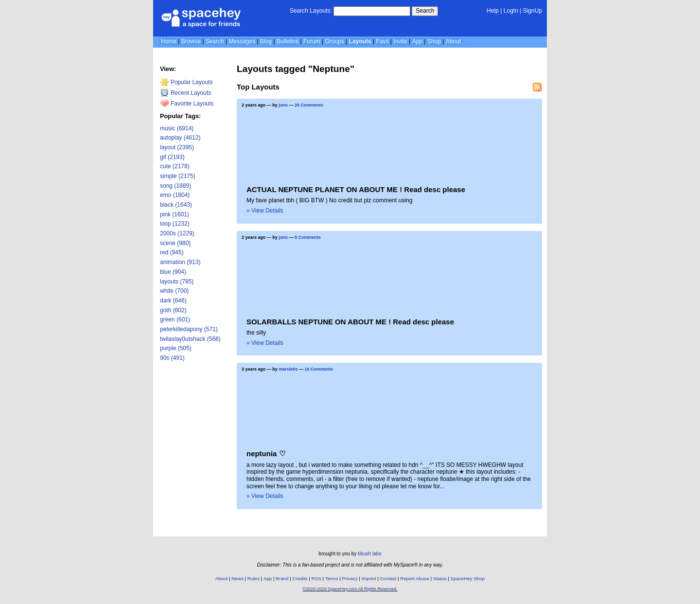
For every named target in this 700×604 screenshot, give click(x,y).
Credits (300, 578)
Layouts (360, 41)
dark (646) (173, 301)
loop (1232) (175, 224)
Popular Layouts (186, 82)
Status (440, 578)
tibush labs (369, 554)
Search (425, 11)
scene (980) (175, 243)
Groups (334, 41)
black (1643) (176, 205)
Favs (382, 41)
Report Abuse (414, 578)
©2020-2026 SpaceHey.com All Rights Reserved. (350, 589)
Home (169, 41)
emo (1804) (175, 195)
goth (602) (173, 310)
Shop (434, 41)
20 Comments (309, 105)
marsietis (288, 369)
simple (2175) (178, 176)
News (237, 578)
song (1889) (175, 186)
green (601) (175, 320)
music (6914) (177, 128)
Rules (254, 578)
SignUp (533, 11)
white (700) (174, 291)
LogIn (511, 11)
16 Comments (319, 369)
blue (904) (173, 272)
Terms (332, 578)
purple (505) (176, 348)
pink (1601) (175, 214)
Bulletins (288, 41)
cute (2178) (175, 166)
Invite (400, 41)
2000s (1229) (177, 233)
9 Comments (308, 237)
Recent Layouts (186, 93)
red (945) (172, 252)
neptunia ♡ (266, 453)
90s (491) (172, 358)
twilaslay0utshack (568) (190, 339)
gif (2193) (172, 157)
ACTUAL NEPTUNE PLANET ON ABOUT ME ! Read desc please (356, 189)
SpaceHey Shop (468, 578)
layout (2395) (177, 147)
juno (283, 105)
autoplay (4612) (180, 138)
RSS (316, 578)
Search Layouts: (311, 11)
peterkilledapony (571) (189, 329)
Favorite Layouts (187, 104)
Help (493, 11)
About (453, 41)
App (417, 41)
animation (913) (180, 262)
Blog (266, 41)
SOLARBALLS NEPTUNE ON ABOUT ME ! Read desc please (350, 322)
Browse (191, 41)
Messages (242, 41)
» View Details (265, 211)
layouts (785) (177, 282)
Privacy (350, 578)
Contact (388, 578)
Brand (282, 578)
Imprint (369, 578)
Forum (312, 41)
